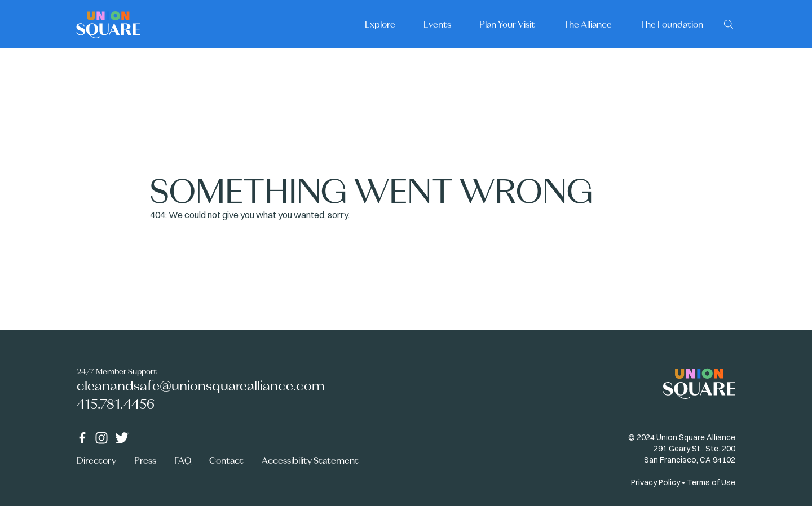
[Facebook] (82, 438)
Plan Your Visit (507, 24)
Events (437, 24)
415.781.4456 (116, 404)
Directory (96, 460)
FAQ (183, 460)
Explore (380, 24)
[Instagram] (101, 438)
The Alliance (588, 24)
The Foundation (672, 24)
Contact (226, 460)
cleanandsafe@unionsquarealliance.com (201, 386)
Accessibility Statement (310, 460)
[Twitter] (122, 438)
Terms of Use (711, 482)
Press (145, 460)
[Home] (108, 24)
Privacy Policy (656, 482)
